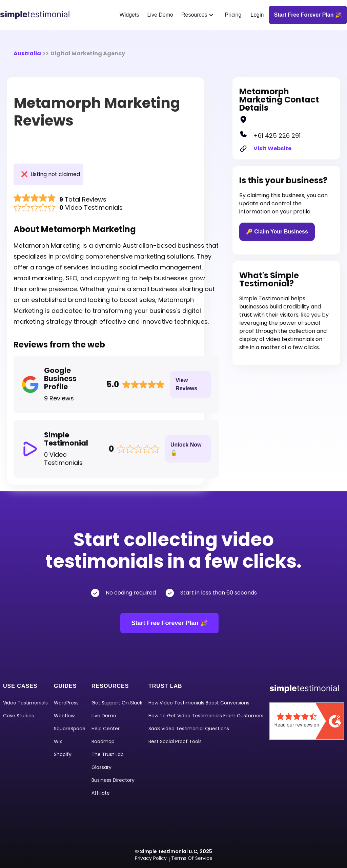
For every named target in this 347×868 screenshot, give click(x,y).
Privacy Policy (151, 858)
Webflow (64, 716)
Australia (27, 53)
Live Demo (160, 15)
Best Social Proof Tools (175, 741)
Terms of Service (192, 858)
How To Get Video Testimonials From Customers (206, 716)
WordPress (66, 703)
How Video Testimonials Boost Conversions (199, 703)
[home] (37, 15)
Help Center (106, 729)
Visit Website (272, 148)
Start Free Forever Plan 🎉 (169, 623)
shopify (63, 754)
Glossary (101, 767)
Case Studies (18, 716)
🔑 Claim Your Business (277, 232)
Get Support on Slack (117, 703)
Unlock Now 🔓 (186, 449)
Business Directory (113, 780)
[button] (199, 15)
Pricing (233, 15)
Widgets (129, 15)
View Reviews (186, 384)
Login (257, 15)
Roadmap (103, 741)
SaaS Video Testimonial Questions (189, 729)
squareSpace (70, 729)
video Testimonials (25, 703)
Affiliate (101, 793)
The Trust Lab (108, 754)
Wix (58, 741)
